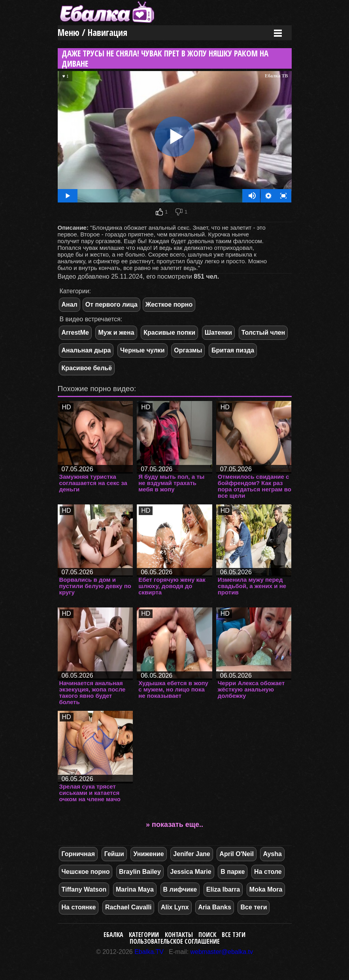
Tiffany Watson (84, 889)
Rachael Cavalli (128, 907)
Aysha (272, 854)
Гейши (114, 854)
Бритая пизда (233, 350)
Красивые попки (169, 333)
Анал (70, 304)
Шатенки (218, 333)
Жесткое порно (169, 304)
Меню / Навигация (92, 33)
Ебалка (113, 935)
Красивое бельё (87, 368)
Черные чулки (142, 350)
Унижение (148, 854)
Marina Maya (135, 889)
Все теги (254, 907)
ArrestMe (75, 333)
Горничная (78, 854)
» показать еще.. (174, 824)
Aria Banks (215, 907)
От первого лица (111, 304)
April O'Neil (236, 854)
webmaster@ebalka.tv (222, 952)
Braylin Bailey (140, 872)
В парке (233, 872)
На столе (268, 872)
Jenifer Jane (191, 854)
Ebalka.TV (149, 952)
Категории (144, 935)
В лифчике (180, 889)
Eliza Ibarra (223, 889)
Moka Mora (266, 889)
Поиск (207, 935)
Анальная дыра (86, 350)
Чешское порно (86, 872)
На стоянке (79, 907)
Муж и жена (116, 333)
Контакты (179, 935)
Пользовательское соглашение (175, 941)
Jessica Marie (191, 872)
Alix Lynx (175, 907)
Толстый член (263, 333)
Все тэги (234, 935)
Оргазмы (188, 350)
